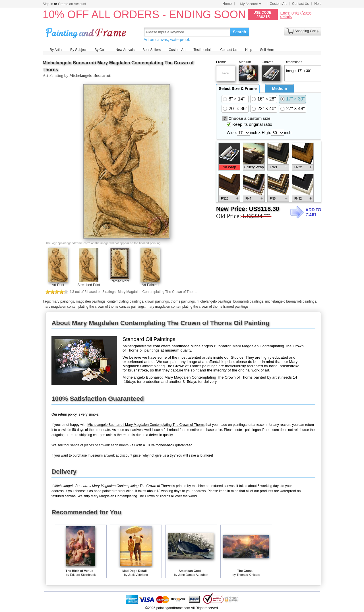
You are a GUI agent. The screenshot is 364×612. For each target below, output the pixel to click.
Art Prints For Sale (87, 32)
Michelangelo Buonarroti (90, 75)
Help (318, 4)
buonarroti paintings (248, 301)
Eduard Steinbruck (83, 575)
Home (227, 4)
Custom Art (278, 4)
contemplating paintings (125, 301)
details (286, 16)
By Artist (56, 50)
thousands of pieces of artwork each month (96, 445)
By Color (101, 50)
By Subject (78, 50)
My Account (251, 4)
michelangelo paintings (214, 301)
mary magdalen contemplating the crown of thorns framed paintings (198, 307)
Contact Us (300, 4)
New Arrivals (125, 50)
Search (240, 32)
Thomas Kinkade (248, 575)
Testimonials (203, 50)
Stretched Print (89, 285)
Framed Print (119, 281)
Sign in (48, 4)
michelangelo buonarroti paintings (291, 301)
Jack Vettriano (138, 575)
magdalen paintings (91, 301)
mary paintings (63, 301)
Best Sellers (152, 50)
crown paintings (157, 301)
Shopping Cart (306, 31)
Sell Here (267, 50)
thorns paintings (183, 301)
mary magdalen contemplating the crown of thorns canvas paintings (94, 307)
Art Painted (150, 285)
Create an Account (72, 4)
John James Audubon (193, 575)
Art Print (58, 285)
